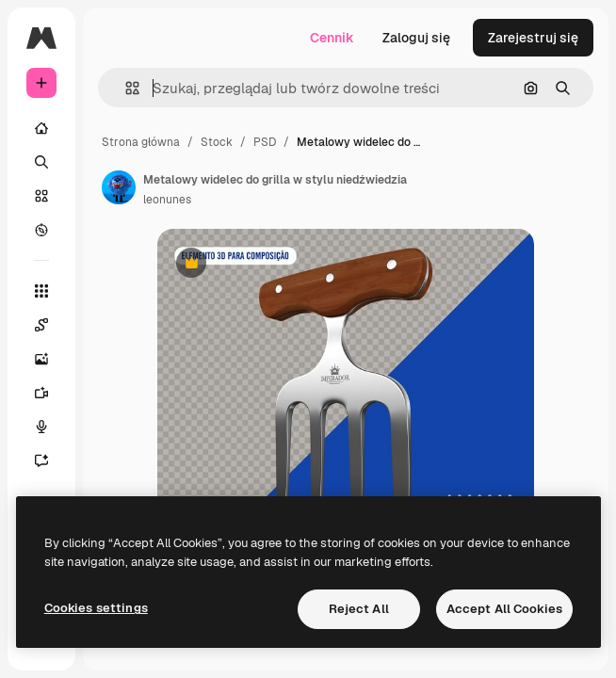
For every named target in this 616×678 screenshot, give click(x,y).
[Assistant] (51, 460)
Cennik (332, 38)
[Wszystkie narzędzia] (41, 291)
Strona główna (141, 142)
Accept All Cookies (504, 609)
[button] (125, 88)
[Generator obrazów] (51, 359)
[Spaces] (51, 325)
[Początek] (41, 128)
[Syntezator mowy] (51, 427)
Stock (217, 142)
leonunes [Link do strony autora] (167, 200)
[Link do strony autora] (119, 187)
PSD (265, 142)
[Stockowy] (41, 196)
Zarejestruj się (533, 38)
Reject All (359, 609)
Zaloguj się (416, 38)
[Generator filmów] (51, 393)
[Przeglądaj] (41, 230)
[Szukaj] (41, 162)
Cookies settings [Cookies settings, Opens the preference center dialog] (96, 608)
